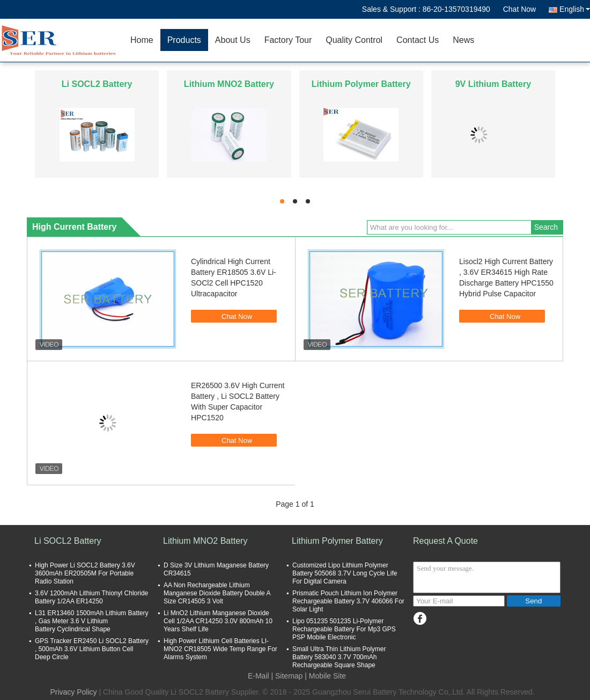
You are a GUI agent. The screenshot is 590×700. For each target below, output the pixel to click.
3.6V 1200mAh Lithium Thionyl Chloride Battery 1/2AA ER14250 (91, 597)
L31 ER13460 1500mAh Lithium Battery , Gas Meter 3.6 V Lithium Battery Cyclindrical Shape (91, 621)
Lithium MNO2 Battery (229, 84)
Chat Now (519, 9)
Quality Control (354, 40)
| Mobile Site (325, 676)
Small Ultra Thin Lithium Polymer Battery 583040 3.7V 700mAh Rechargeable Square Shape (339, 657)
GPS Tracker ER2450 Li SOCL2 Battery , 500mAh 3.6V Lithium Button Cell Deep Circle (92, 649)
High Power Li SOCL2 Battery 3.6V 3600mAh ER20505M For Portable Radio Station (85, 573)
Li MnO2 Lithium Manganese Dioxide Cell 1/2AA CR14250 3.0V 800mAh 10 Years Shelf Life (218, 621)
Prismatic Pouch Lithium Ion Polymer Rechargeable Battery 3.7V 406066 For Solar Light (348, 601)
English (575, 9)
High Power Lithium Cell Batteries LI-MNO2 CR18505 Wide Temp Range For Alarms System (220, 649)
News (463, 40)
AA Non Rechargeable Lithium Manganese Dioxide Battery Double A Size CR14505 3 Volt (217, 593)
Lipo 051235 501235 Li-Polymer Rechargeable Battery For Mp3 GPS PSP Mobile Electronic (344, 629)
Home (142, 40)
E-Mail (259, 676)
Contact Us (418, 40)
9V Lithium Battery (493, 84)
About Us (233, 40)
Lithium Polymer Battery (361, 84)
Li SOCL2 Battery (97, 84)
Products (184, 40)
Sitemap (289, 676)
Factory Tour (288, 40)
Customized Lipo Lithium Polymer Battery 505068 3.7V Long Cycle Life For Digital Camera (345, 573)
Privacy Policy (73, 692)
